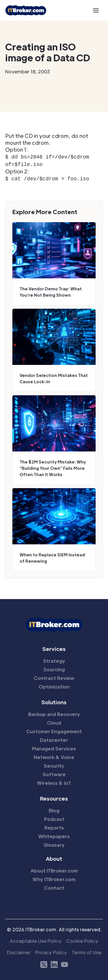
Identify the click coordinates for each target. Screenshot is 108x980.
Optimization (54, 685)
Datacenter (54, 738)
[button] (96, 10)
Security (54, 764)
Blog (54, 809)
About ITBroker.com (54, 869)
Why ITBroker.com (54, 878)
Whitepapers (54, 835)
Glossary (54, 843)
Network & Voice (54, 755)
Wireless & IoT (54, 781)
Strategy (54, 659)
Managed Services (54, 747)
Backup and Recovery (54, 712)
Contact (54, 886)
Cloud (54, 721)
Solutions (54, 700)
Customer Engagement (54, 730)
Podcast (54, 817)
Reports (54, 826)
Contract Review (54, 676)
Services (54, 647)
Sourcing (54, 668)
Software (54, 773)
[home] (26, 10)
